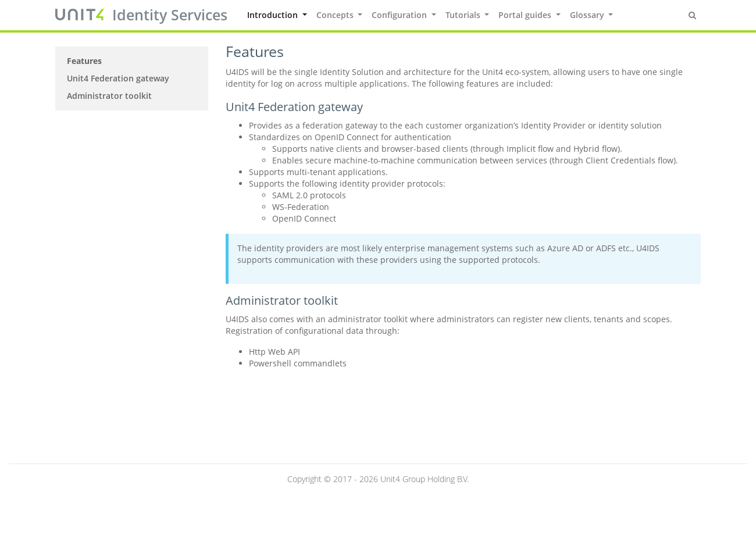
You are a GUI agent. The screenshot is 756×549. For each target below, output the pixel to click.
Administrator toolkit (109, 96)
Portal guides (526, 15)
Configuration (400, 15)
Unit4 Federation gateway (118, 78)
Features (84, 61)
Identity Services (170, 15)
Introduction (274, 15)
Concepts (336, 15)
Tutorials (464, 15)
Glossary (588, 15)
